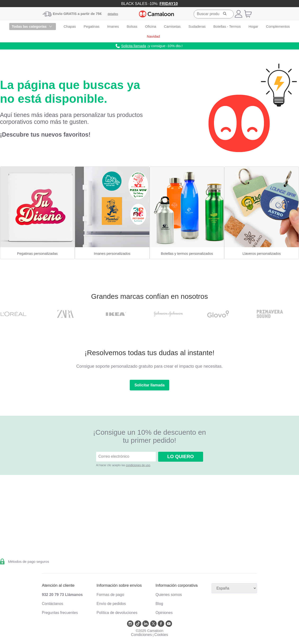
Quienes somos (169, 595)
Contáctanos (53, 604)
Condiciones (141, 635)
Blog (159, 604)
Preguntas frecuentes (60, 613)
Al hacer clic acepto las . (124, 465)
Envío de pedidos (111, 604)
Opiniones (164, 613)
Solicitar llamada (149, 385)
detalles (113, 14)
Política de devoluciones (117, 613)
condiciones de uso (138, 465)
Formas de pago (110, 595)
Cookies (161, 635)
